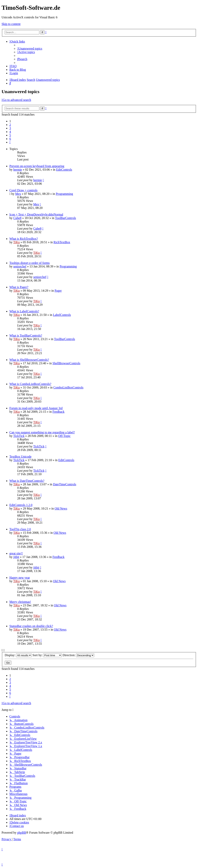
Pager (58, 291)
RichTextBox (62, 242)
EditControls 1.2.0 (21, 505)
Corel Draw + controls (23, 190)
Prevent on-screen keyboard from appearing (37, 166)
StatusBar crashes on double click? (31, 626)
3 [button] (10, 128)
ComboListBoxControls (68, 387)
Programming (64, 194)
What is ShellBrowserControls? (29, 360)
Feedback (59, 412)
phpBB (22, 833)
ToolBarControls (65, 218)
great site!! (16, 553)
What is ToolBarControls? (26, 336)
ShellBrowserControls (66, 363)
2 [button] (10, 125)
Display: (18, 655)
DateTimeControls (65, 484)
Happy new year (20, 578)
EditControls (64, 170)
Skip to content (11, 24)
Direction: (78, 655)
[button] (10, 142)
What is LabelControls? (24, 311)
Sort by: (47, 655)
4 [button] (10, 132)
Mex (18, 194)
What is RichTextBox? (24, 239)
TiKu (17, 242)
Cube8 (17, 218)
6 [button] (10, 139)
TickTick (19, 436)
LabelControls (62, 315)
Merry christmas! (20, 602)
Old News (61, 508)
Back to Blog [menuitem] (18, 70)
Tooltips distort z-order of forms (30, 263)
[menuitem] (30, 49)
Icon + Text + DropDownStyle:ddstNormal (36, 214)
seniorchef (20, 266)
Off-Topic (64, 436)
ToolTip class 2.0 (20, 529)
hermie (18, 170)
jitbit (16, 557)
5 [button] (10, 135)
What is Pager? (19, 287)
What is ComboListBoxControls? (30, 384)
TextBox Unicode (20, 457)
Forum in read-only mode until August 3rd (36, 408)
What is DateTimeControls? (27, 481)
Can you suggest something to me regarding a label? (42, 432)
